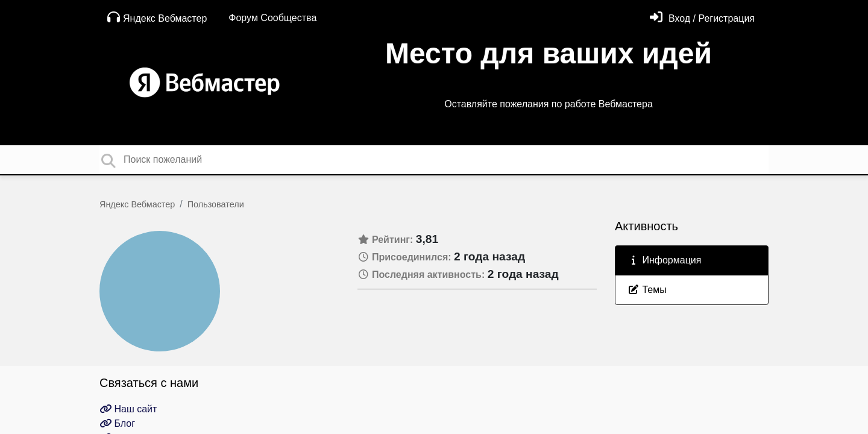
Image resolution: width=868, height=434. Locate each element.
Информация (664, 260)
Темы (647, 290)
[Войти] (702, 18)
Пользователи (216, 204)
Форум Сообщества (272, 18)
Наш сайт (128, 409)
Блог (117, 423)
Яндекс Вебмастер (157, 17)
